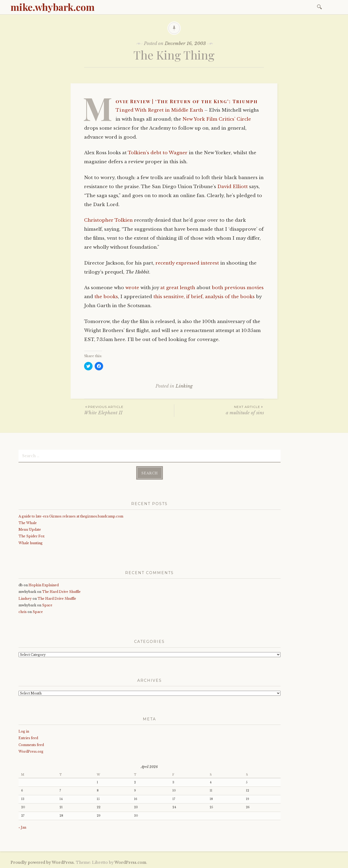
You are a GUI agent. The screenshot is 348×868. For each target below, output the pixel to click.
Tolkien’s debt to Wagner (158, 153)
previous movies (244, 288)
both (217, 288)
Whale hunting (31, 543)
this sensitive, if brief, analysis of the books (204, 297)
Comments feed (31, 745)
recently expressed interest (187, 263)
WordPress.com (130, 862)
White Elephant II (129, 410)
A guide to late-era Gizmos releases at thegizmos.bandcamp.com (71, 516)
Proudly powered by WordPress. (43, 862)
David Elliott (233, 187)
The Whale (28, 523)
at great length (178, 288)
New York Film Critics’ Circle (217, 119)
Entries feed (28, 738)
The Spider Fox (31, 536)
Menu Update (30, 530)
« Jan (22, 827)
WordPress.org (31, 751)
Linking (184, 386)
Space (47, 605)
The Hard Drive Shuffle (61, 592)
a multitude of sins (219, 410)
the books (106, 297)
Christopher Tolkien (108, 220)
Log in (24, 731)
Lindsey (25, 599)
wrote (132, 288)
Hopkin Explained (44, 585)
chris (23, 612)
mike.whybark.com (53, 7)
